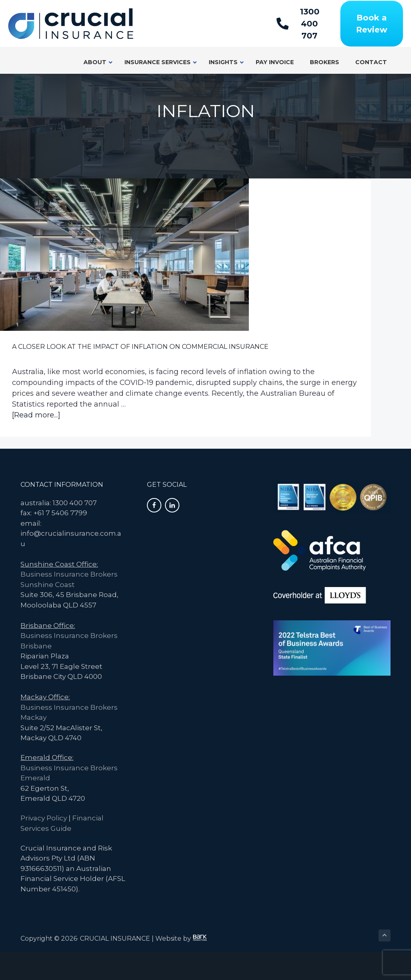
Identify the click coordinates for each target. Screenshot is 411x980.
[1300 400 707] (302, 24)
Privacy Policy (44, 847)
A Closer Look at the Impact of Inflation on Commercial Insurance (56, 281)
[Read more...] (36, 444)
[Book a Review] (372, 24)
